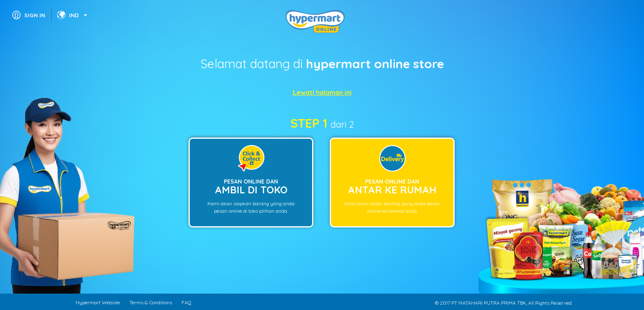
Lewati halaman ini (322, 92)
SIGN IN (35, 15)
